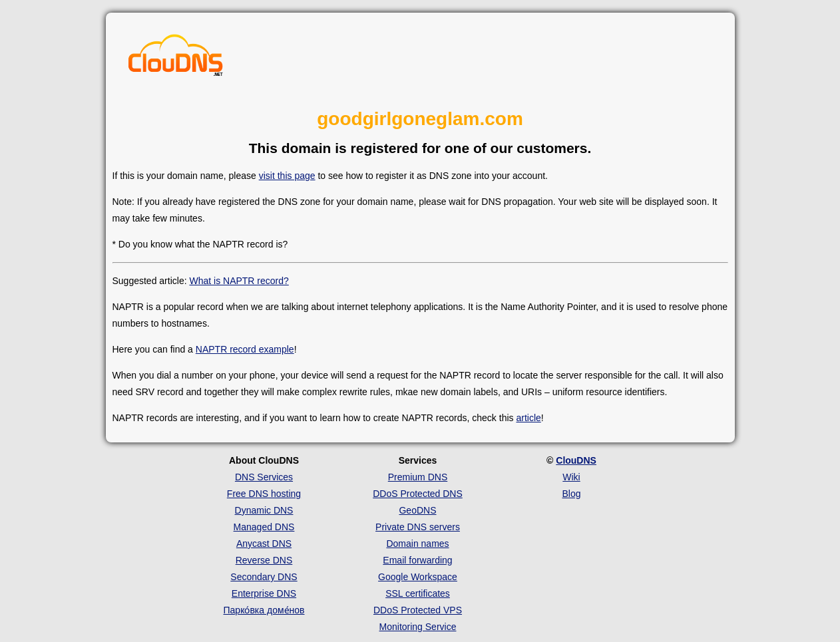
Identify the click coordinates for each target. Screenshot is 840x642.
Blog (571, 494)
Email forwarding (417, 560)
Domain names (417, 544)
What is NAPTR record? (239, 281)
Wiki (571, 477)
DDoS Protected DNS (418, 494)
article (528, 418)
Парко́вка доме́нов (264, 610)
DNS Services (264, 477)
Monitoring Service (418, 627)
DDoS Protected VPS (418, 610)
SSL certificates (418, 593)
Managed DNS (264, 527)
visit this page (287, 176)
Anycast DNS (264, 544)
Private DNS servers (418, 527)
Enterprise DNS (264, 593)
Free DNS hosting (264, 494)
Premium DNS (418, 477)
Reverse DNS (264, 560)
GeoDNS (417, 510)
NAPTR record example (245, 349)
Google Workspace (418, 577)
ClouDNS (576, 460)
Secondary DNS (264, 577)
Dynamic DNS (264, 510)
